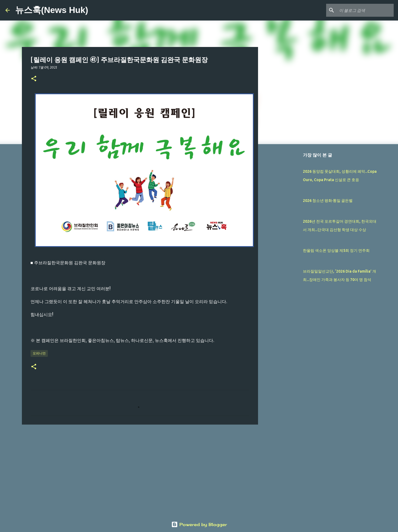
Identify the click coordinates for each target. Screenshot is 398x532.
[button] (34, 79)
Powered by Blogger (199, 524)
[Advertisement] (140, 470)
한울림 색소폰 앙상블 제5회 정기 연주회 (336, 250)
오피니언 (39, 353)
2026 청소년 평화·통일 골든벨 (328, 201)
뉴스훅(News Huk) (52, 10)
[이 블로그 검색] (365, 10)
